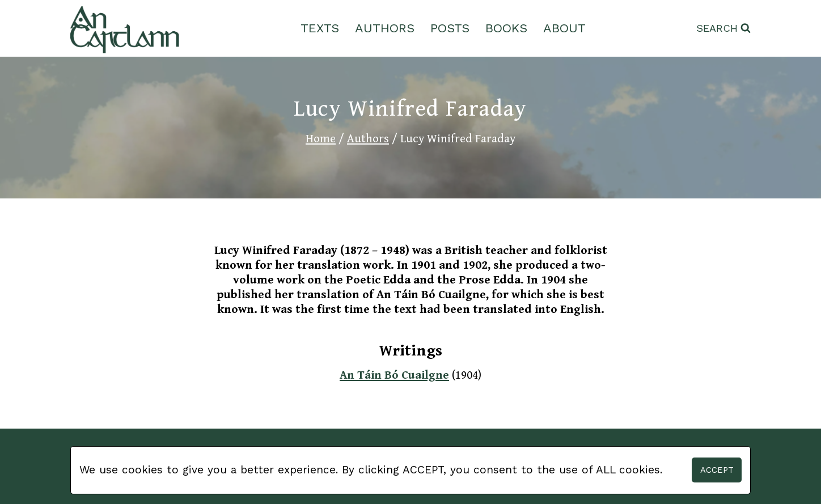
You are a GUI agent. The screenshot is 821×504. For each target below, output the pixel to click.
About (564, 28)
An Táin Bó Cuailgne (394, 375)
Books (506, 28)
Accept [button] (717, 470)
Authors (385, 28)
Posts (450, 28)
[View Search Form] (723, 29)
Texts (320, 28)
